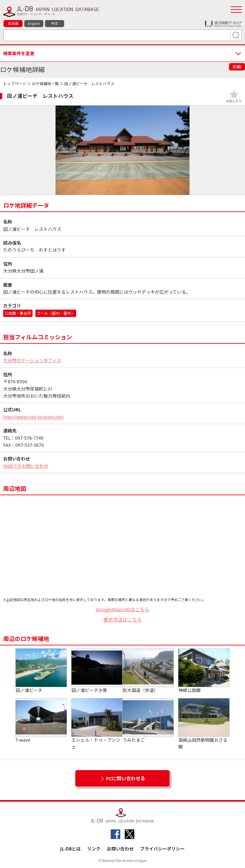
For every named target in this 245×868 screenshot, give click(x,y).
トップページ (15, 84)
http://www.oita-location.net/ (33, 417)
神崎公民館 (204, 671)
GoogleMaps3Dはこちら (123, 609)
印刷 (237, 67)
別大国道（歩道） (148, 671)
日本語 (13, 23)
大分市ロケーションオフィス (32, 360)
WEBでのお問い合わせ (26, 466)
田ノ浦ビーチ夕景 (97, 671)
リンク (94, 849)
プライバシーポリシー (162, 849)
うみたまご (148, 721)
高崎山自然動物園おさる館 (204, 724)
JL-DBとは (71, 849)
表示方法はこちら (122, 620)
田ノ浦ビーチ (41, 671)
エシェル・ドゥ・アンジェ (97, 724)
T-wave (41, 721)
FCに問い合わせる (126, 778)
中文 (55, 23)
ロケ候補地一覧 (45, 84)
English (34, 23)
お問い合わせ (120, 849)
